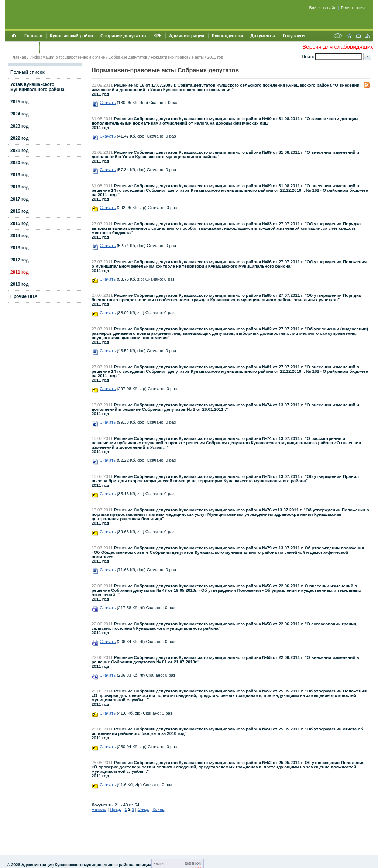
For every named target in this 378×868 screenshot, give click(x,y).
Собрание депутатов (123, 36)
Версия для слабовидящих (338, 47)
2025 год (20, 102)
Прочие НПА (24, 296)
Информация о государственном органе (67, 57)
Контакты (54, 48)
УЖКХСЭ (81, 48)
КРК (157, 36)
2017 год (20, 199)
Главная (33, 36)
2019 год (20, 175)
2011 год (215, 57)
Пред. (116, 809)
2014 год (20, 236)
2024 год (20, 114)
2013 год (20, 248)
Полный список (28, 72)
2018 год (20, 187)
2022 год (20, 138)
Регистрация (353, 8)
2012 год (20, 260)
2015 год (20, 223)
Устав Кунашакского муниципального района (37, 87)
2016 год (20, 211)
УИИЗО (105, 48)
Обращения (23, 48)
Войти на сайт (323, 8)
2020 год (20, 163)
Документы (263, 36)
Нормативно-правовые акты (177, 57)
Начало (99, 809)
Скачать (108, 103)
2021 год (20, 150)
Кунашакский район (71, 36)
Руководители (228, 36)
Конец (158, 809)
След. (143, 809)
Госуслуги (294, 36)
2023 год (20, 126)
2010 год (20, 284)
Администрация (187, 36)
